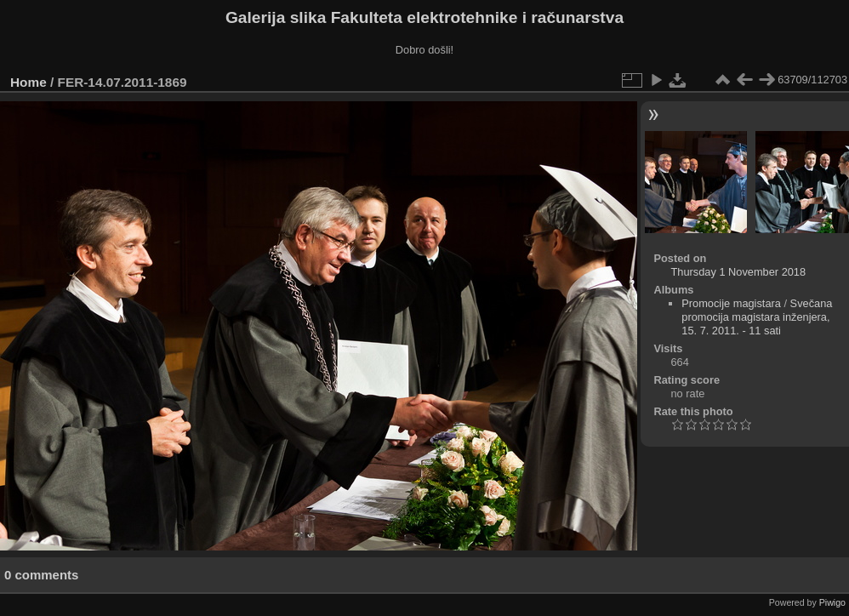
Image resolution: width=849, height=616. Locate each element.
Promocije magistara (731, 303)
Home (28, 82)
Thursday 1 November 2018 (738, 272)
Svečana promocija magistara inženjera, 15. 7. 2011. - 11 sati (757, 317)
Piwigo (832, 602)
